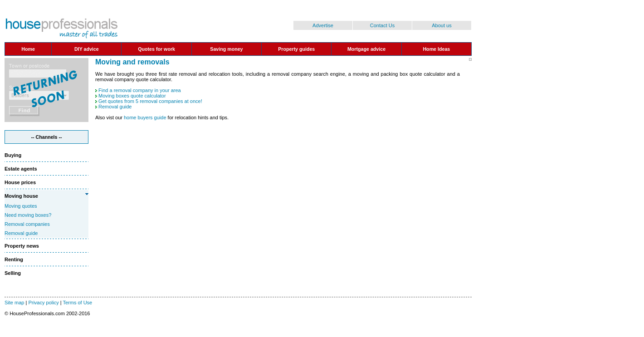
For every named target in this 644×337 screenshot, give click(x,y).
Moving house (21, 196)
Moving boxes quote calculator (132, 96)
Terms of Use (77, 303)
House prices (20, 182)
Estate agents (21, 169)
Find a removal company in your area (140, 90)
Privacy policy (43, 303)
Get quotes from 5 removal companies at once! (150, 101)
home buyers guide (145, 117)
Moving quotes (21, 206)
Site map (14, 303)
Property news (22, 246)
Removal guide (21, 233)
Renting (14, 259)
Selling (13, 273)
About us (442, 25)
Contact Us (382, 25)
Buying (13, 155)
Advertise (323, 25)
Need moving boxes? (28, 215)
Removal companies (27, 224)
